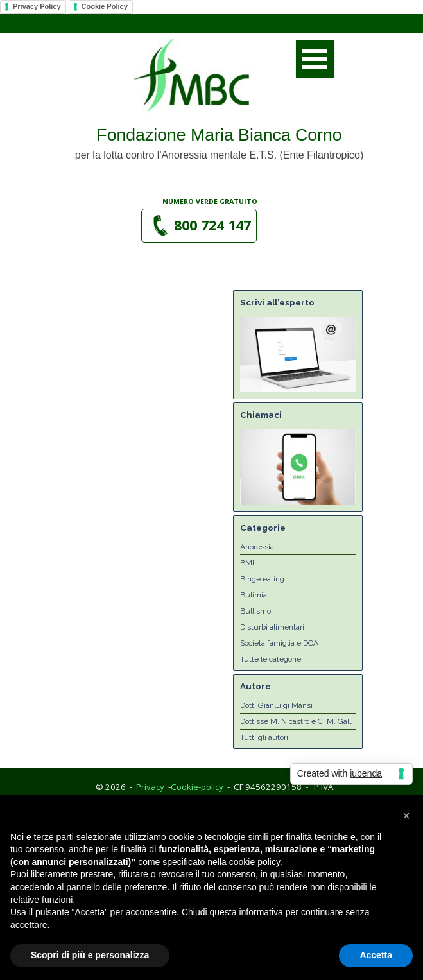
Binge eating (262, 579)
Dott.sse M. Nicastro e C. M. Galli (297, 721)
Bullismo (255, 611)
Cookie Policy (105, 6)
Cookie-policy (197, 787)
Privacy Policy (37, 6)
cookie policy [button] (255, 862)
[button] (199, 226)
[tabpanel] (211, 201)
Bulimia (254, 595)
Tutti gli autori (264, 737)
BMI (247, 563)
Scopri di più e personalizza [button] (90, 955)
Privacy (150, 787)
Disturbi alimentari (272, 627)
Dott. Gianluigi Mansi (276, 705)
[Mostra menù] (315, 59)
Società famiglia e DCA (279, 643)
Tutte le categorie (271, 659)
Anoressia (257, 547)
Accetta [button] (376, 955)
